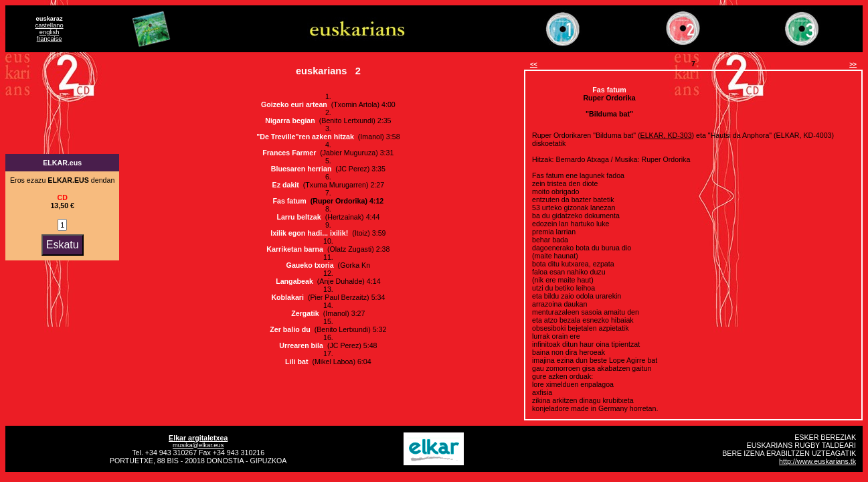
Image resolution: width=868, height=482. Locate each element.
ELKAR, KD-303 (666, 135)
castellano (50, 25)
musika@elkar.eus (198, 445)
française (50, 39)
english (50, 32)
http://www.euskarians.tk (817, 461)
